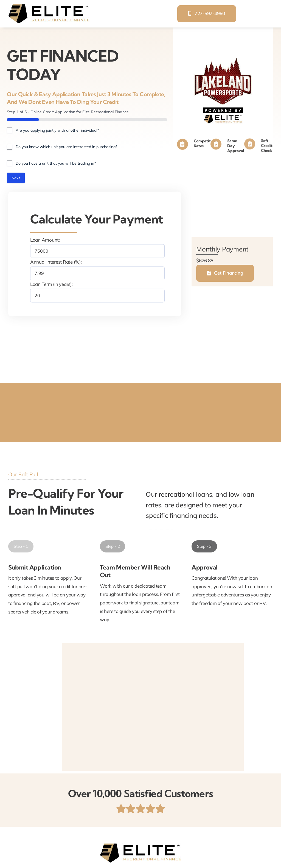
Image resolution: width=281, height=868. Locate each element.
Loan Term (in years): (51, 284)
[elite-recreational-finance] (49, 6)
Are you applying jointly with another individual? (57, 130)
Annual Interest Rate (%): (56, 262)
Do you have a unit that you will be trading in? (56, 163)
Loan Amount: (45, 240)
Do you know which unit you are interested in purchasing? (66, 147)
